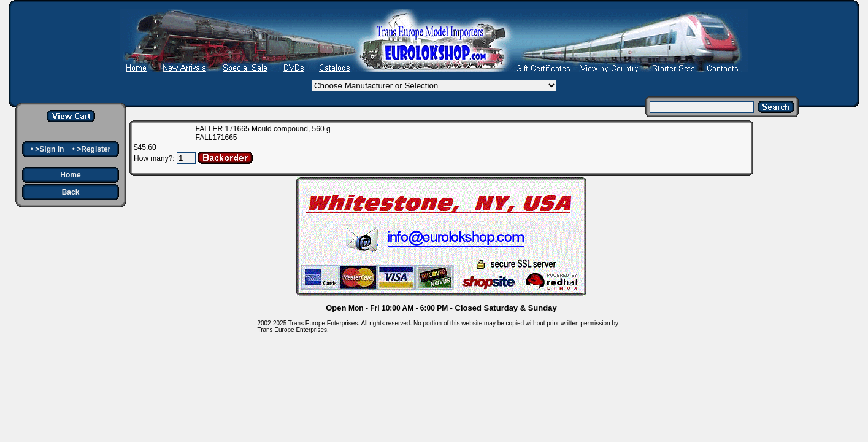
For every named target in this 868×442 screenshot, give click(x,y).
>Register (94, 149)
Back (71, 192)
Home (70, 175)
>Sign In (49, 149)
